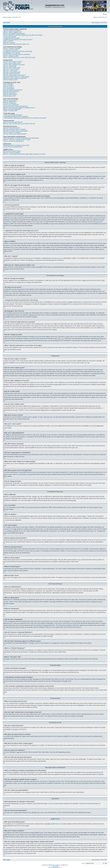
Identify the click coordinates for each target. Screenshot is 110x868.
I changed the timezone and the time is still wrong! (18, 51)
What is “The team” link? (10, 111)
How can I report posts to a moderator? (15, 75)
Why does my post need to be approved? (15, 78)
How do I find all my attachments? (13, 147)
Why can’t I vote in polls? (10, 71)
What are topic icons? (10, 96)
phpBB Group (55, 824)
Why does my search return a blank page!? (16, 131)
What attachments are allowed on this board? (16, 145)
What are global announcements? (13, 90)
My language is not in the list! (12, 53)
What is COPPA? (8, 41)
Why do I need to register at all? (12, 32)
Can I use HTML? (8, 85)
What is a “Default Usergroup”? (12, 109)
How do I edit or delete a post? (12, 63)
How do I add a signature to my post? (14, 65)
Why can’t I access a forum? (11, 69)
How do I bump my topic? (11, 80)
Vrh (4, 171)
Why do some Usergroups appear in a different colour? (19, 108)
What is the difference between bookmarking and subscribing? (21, 138)
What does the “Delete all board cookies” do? (16, 44)
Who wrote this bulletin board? (12, 151)
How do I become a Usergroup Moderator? (16, 106)
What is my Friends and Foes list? (13, 122)
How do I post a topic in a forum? (13, 62)
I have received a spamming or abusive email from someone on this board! (25, 118)
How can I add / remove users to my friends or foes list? (19, 124)
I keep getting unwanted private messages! (16, 116)
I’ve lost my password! (10, 37)
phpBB (50, 865)
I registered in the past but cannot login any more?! (18, 40)
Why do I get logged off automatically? (14, 34)
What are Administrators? (11, 100)
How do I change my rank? (11, 56)
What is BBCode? (8, 84)
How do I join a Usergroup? (11, 105)
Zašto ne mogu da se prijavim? (12, 31)
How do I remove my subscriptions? (14, 141)
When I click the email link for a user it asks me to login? (19, 57)
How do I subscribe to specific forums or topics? (17, 140)
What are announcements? (11, 91)
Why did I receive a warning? (12, 74)
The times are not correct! (11, 50)
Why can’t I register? (9, 43)
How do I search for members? (12, 132)
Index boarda (7, 23)
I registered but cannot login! (11, 38)
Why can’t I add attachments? (12, 72)
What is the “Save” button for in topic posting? (16, 77)
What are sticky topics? (10, 93)
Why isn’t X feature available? (12, 153)
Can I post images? (9, 88)
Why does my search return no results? (15, 129)
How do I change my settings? (12, 48)
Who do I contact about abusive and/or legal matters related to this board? (24, 154)
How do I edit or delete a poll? (12, 68)
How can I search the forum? (12, 128)
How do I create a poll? (10, 66)
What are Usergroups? (10, 103)
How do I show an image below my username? (17, 54)
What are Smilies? (9, 87)
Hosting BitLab (55, 866)
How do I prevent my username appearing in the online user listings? (23, 35)
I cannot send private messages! (13, 115)
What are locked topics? (10, 94)
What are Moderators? (10, 102)
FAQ (105, 15)
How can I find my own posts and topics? (15, 134)
